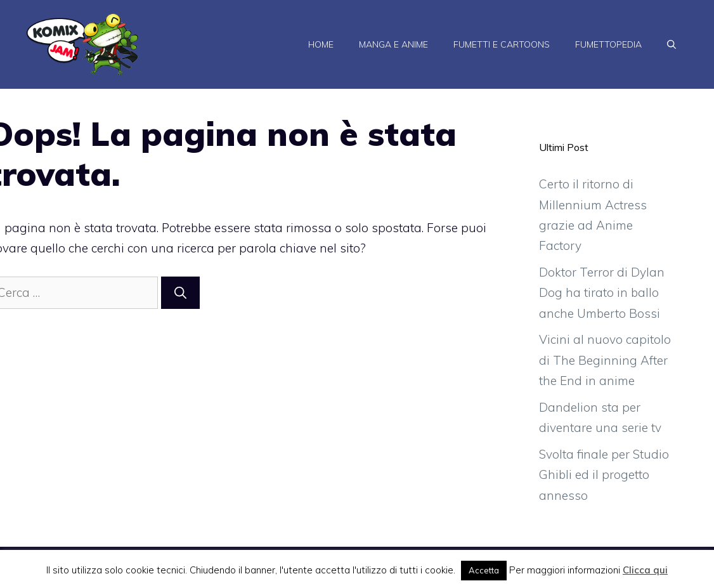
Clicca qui (645, 570)
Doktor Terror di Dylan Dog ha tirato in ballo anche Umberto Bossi (602, 293)
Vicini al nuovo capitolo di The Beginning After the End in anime (605, 360)
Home (321, 44)
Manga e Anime (393, 44)
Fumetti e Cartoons (502, 44)
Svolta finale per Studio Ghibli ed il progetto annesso (604, 475)
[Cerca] (180, 293)
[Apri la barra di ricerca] (672, 44)
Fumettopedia (608, 44)
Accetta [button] (484, 570)
